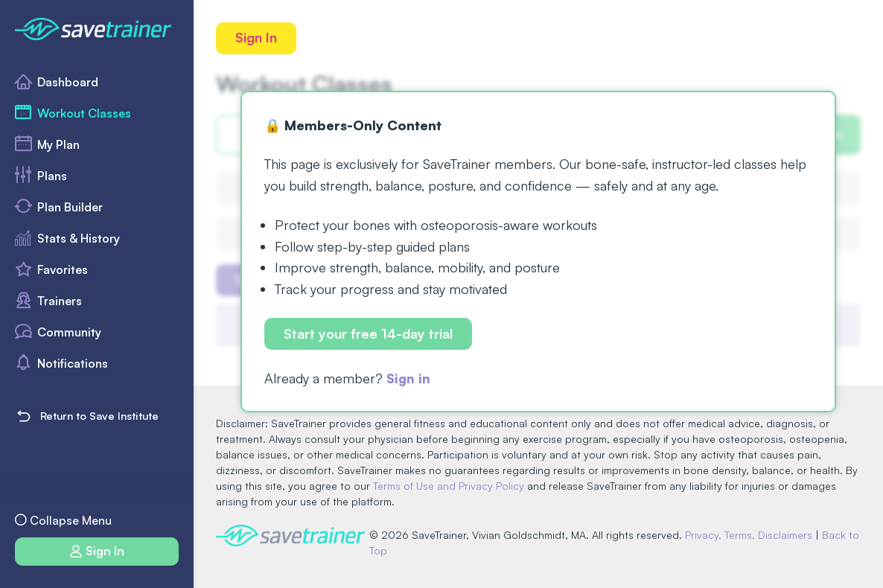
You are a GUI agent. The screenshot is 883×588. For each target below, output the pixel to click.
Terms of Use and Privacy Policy (449, 486)
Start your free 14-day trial (369, 334)
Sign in (409, 379)
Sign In (257, 38)
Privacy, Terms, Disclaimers (752, 535)
